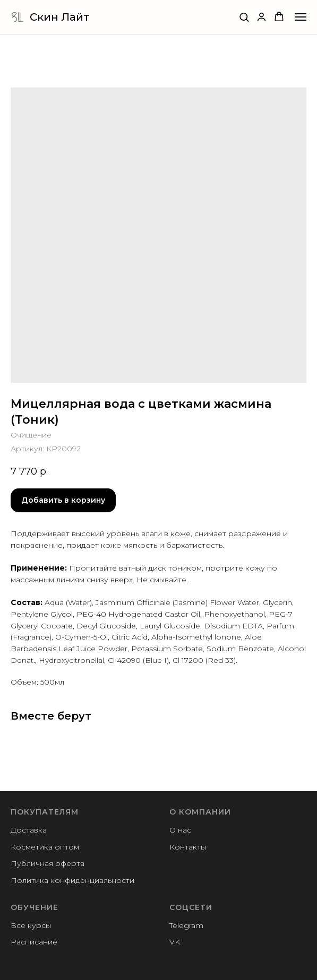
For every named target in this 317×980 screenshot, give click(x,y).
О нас (180, 830)
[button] (244, 17)
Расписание (34, 942)
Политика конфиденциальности (72, 880)
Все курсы (31, 925)
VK (175, 942)
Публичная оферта (48, 863)
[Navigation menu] (301, 17)
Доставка (29, 830)
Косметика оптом (45, 847)
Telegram (186, 925)
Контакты (188, 847)
